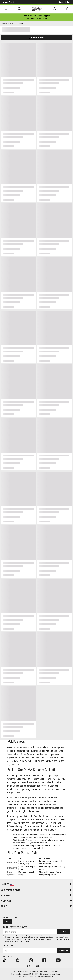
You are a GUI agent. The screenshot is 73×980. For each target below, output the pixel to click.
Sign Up (8, 921)
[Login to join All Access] (36, 16)
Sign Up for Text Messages (15, 927)
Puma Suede (12, 862)
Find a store (8, 946)
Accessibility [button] (64, 2)
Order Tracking (10, 2)
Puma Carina (12, 868)
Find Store (64, 951)
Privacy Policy (16, 939)
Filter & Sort (36, 38)
